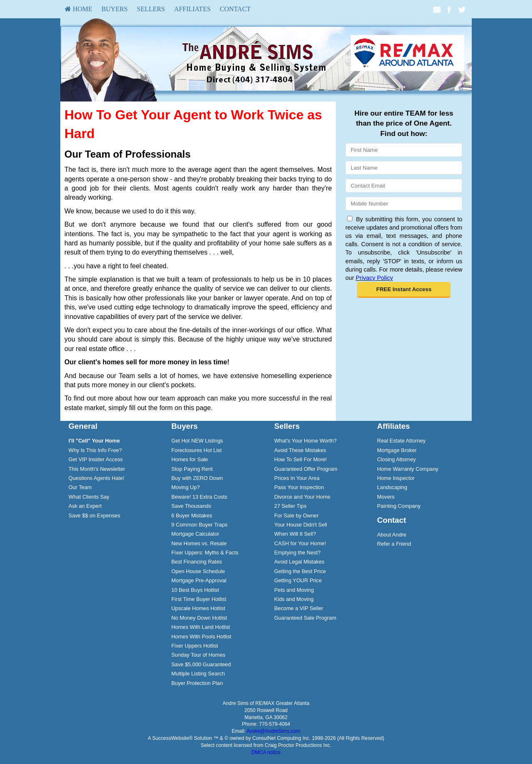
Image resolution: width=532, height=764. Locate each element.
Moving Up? (185, 487)
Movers (386, 497)
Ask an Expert (85, 506)
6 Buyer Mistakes (192, 516)
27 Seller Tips (291, 506)
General (83, 426)
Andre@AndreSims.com (274, 731)
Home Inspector (396, 478)
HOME (79, 9)
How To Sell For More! (300, 459)
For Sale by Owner (297, 516)
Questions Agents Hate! (96, 478)
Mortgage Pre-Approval (199, 580)
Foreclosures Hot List (196, 450)
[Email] (404, 186)
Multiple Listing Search (198, 674)
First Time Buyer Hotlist (199, 599)
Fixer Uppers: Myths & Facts (205, 553)
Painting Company (399, 506)
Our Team (80, 487)
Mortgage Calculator (195, 534)
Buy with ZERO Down (197, 478)
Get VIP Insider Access (96, 459)
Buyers (115, 9)
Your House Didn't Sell (301, 525)
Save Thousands (191, 506)
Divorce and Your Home (302, 497)
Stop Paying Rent (192, 469)
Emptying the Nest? (298, 553)
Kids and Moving (294, 599)
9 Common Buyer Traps (199, 525)
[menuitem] (79, 9)
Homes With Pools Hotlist (201, 637)
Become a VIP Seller (299, 608)
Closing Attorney (396, 459)
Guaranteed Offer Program (306, 469)
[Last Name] (404, 168)
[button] (404, 290)
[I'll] (94, 441)
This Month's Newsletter (97, 469)
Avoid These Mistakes (300, 450)
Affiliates (192, 9)
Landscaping (392, 487)
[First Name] (404, 150)
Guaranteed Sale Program (305, 618)
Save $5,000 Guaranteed (201, 664)
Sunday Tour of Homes (198, 655)
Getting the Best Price (300, 571)
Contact (235, 9)
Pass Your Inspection (299, 487)
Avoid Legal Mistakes (299, 562)
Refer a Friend (394, 544)
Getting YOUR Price (298, 580)
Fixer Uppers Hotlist (195, 646)
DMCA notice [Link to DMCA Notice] (266, 752)
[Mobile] (404, 204)
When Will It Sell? (295, 534)
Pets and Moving (294, 590)
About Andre (392, 535)
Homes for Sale (190, 459)
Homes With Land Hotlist (201, 627)
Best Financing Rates (197, 562)
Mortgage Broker (397, 450)
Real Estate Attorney (401, 441)
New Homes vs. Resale (199, 543)
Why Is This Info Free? (95, 450)
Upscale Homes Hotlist (198, 608)
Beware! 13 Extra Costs (199, 497)
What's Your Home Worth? (305, 441)
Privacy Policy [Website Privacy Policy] (374, 278)
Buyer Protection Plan (197, 683)
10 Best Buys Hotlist (195, 590)
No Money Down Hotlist (199, 618)
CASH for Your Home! (300, 543)
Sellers (151, 9)
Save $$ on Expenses (95, 516)
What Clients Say (89, 497)
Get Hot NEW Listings (197, 441)
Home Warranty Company (408, 469)
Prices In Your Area (297, 478)
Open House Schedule (198, 571)
